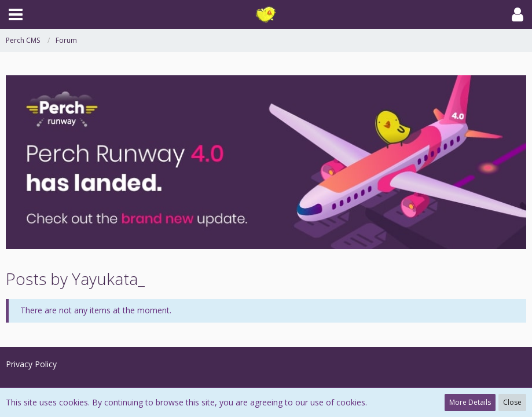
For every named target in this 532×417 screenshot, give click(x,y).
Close (512, 402)
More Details (470, 402)
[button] (16, 14)
